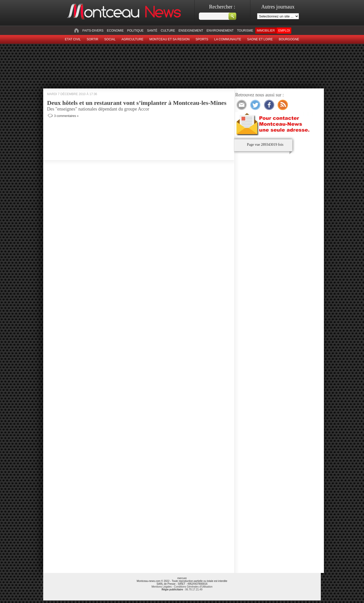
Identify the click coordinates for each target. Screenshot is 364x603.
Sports (202, 39)
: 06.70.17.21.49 (182, 590)
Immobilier (266, 31)
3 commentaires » (66, 116)
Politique (135, 31)
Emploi (284, 31)
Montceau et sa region (169, 39)
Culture (168, 31)
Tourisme (245, 31)
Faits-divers (93, 31)
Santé (152, 31)
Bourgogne (289, 39)
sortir (92, 39)
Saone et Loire (260, 39)
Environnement (220, 31)
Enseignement (191, 31)
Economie (115, 31)
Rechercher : (222, 7)
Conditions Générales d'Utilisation (193, 587)
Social (110, 39)
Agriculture (133, 39)
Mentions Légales (161, 587)
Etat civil (73, 39)
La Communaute (228, 39)
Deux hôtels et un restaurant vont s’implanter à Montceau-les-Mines (137, 103)
